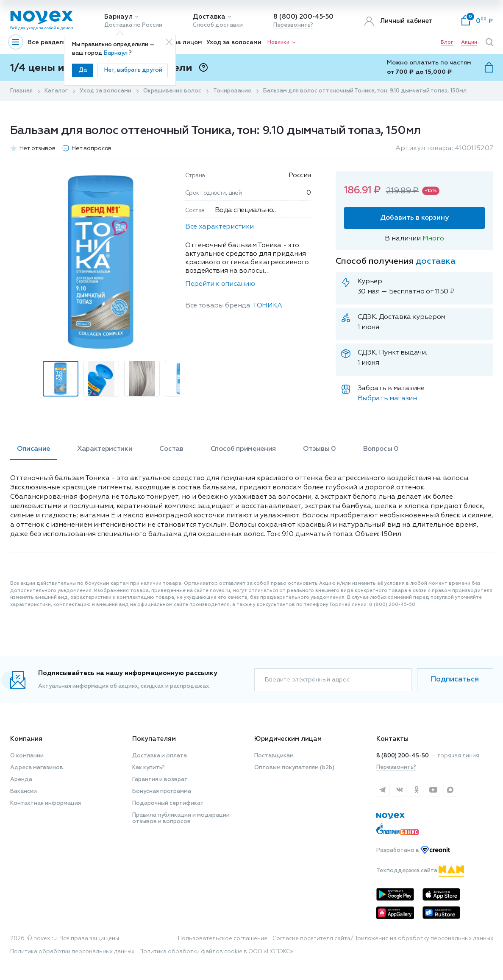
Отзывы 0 (319, 449)
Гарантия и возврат (160, 780)
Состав (171, 449)
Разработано (413, 850)
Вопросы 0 (381, 449)
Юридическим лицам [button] (288, 739)
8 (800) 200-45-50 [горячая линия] (403, 756)
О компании (27, 756)
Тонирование (232, 91)
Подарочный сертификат (168, 803)
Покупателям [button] (154, 739)
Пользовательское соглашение (223, 939)
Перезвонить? (293, 25)
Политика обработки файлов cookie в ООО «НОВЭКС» (216, 952)
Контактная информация (46, 803)
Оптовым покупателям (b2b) (294, 768)
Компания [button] (26, 739)
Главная (21, 91)
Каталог (56, 91)
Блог (447, 42)
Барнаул (118, 17)
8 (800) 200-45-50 (303, 17)
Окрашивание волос (172, 91)
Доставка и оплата (160, 756)
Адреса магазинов (37, 768)
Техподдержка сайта (420, 871)
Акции (469, 42)
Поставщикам (274, 756)
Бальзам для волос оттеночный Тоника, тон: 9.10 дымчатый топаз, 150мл (365, 91)
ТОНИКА (267, 306)
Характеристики (105, 449)
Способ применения (243, 449)
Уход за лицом (180, 42)
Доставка (209, 17)
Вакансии (24, 792)
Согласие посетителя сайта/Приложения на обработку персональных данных (383, 939)
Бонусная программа (162, 792)
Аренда (21, 780)
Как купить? (149, 768)
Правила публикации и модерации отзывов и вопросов (181, 818)
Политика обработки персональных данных (72, 952)
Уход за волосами (234, 42)
